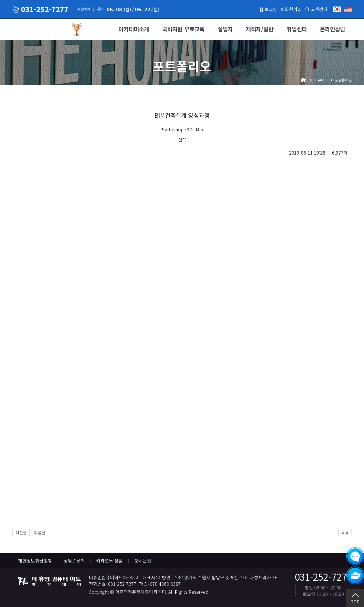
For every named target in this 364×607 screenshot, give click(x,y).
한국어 (337, 9)
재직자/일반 (260, 29)
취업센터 (297, 29)
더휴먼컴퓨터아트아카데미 (39, 29)
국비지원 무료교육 (183, 29)
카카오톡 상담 (109, 561)
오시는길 (143, 561)
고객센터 (319, 9)
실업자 (225, 29)
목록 (345, 533)
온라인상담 (333, 29)
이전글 (21, 533)
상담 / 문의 (74, 561)
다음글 (40, 533)
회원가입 (293, 9)
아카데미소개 (134, 29)
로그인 (271, 9)
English (348, 9)
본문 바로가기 (0, 0)
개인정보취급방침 (35, 561)
